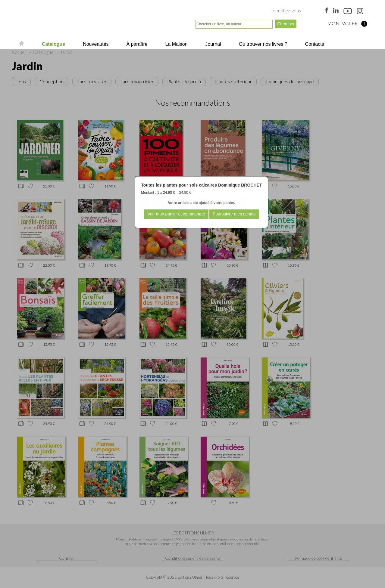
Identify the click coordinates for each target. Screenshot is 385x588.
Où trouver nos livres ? (262, 44)
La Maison (176, 44)
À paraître (136, 44)
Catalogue (53, 44)
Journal (213, 44)
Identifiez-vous (286, 11)
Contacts (314, 44)
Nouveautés (95, 44)
